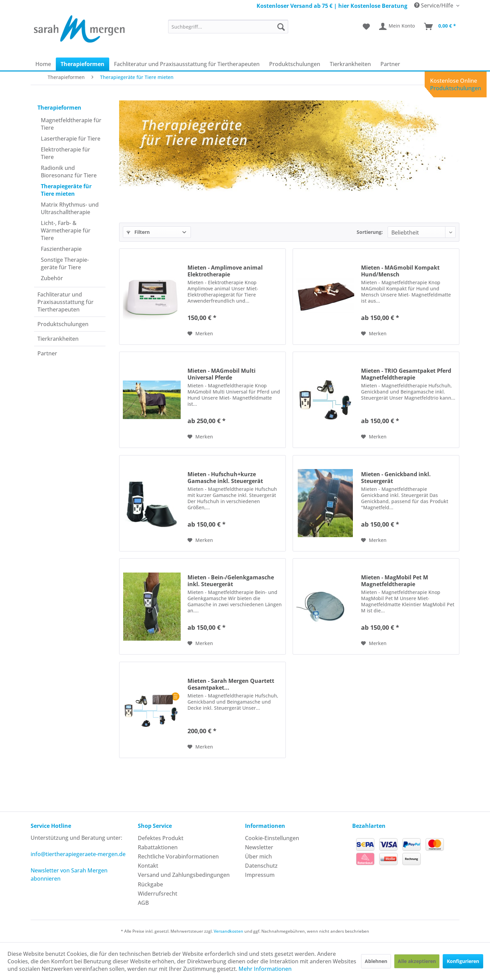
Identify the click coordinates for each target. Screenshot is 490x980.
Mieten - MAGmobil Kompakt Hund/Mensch (400, 271)
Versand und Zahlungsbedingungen (184, 875)
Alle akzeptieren (417, 961)
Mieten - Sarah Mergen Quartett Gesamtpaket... (231, 684)
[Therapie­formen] (83, 64)
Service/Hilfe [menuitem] (434, 5)
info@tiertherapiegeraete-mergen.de (78, 854)
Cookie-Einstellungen (272, 838)
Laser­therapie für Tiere (71, 139)
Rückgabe (150, 884)
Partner (47, 353)
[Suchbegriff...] (228, 27)
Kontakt (148, 866)
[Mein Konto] (397, 27)
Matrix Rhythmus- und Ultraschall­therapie (70, 208)
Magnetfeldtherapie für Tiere (71, 124)
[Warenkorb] (440, 27)
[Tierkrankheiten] (350, 64)
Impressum (260, 875)
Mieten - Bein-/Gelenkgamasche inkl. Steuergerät (231, 581)
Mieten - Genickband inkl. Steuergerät (396, 478)
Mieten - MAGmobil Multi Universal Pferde (222, 374)
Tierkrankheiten (58, 339)
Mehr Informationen (265, 969)
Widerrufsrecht (158, 894)
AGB (143, 903)
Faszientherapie (61, 249)
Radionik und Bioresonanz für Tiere (69, 172)
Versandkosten (228, 931)
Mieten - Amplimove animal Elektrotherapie (225, 271)
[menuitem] (228, 27)
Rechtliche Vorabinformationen (178, 856)
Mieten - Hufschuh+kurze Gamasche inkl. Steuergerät (225, 478)
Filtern (138, 232)
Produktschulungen (456, 88)
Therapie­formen (59, 108)
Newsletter (259, 847)
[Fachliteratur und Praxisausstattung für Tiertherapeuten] (187, 64)
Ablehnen (376, 961)
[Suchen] (281, 27)
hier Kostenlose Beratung (373, 6)
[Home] (43, 64)
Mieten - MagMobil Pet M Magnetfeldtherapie (395, 581)
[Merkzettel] (366, 27)
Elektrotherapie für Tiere (66, 153)
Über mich (258, 856)
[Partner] (390, 64)
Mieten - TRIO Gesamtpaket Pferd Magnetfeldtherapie (406, 374)
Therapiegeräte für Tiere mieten (66, 190)
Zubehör (52, 278)
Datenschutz (261, 866)
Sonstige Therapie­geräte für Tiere (65, 263)
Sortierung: (370, 232)
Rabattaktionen (158, 847)
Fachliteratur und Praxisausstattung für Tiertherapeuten (66, 302)
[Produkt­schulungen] (295, 64)
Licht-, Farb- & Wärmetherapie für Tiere (66, 230)
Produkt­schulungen (63, 324)
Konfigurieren (463, 961)
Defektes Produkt (161, 838)
